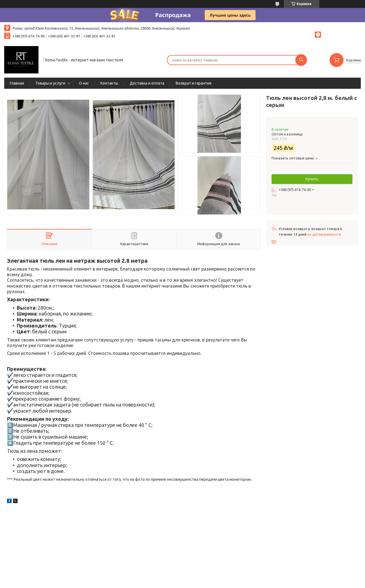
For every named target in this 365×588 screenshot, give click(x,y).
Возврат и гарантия (194, 83)
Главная (17, 83)
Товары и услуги (50, 83)
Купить (312, 179)
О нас (84, 83)
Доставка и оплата (147, 83)
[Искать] (301, 60)
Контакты (109, 83)
